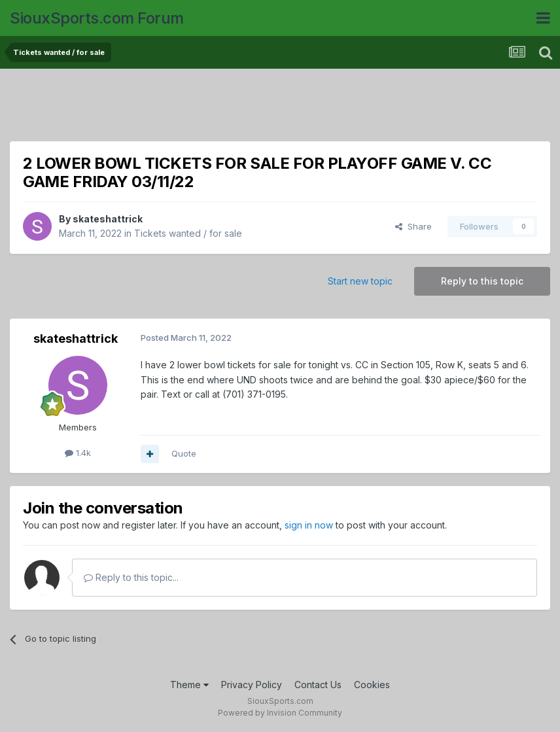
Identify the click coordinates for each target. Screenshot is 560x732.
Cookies (372, 685)
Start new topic (360, 281)
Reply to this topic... (131, 577)
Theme (189, 685)
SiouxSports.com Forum (97, 18)
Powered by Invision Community (280, 713)
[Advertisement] (280, 108)
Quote (184, 453)
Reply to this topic (482, 281)
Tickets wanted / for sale (188, 233)
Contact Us (318, 685)
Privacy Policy (252, 685)
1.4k (78, 453)
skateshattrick (108, 219)
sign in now (309, 525)
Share (413, 226)
